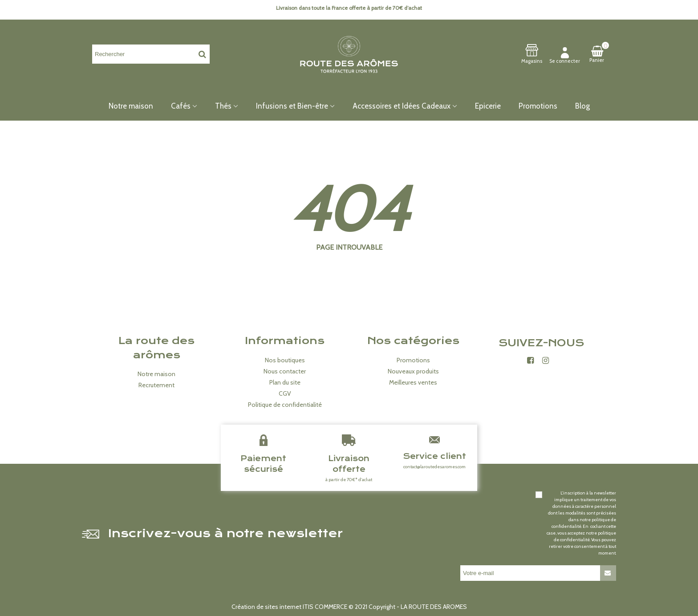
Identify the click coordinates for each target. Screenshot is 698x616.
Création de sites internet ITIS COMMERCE (289, 607)
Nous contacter (285, 371)
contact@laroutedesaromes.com (434, 467)
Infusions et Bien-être (292, 106)
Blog (582, 106)
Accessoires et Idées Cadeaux (402, 106)
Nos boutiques (285, 360)
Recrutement (156, 385)
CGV (285, 393)
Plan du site (285, 382)
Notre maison (131, 106)
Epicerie (488, 106)
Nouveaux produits (413, 371)
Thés (223, 106)
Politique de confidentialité (285, 405)
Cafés (181, 106)
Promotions (538, 106)
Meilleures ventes (413, 382)
